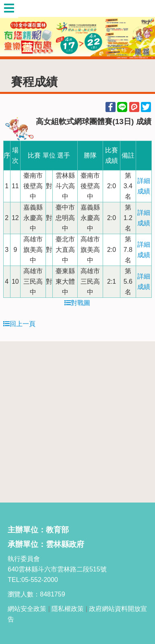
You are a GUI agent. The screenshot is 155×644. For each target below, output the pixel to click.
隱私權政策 (68, 609)
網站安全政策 (27, 609)
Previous (14, 30)
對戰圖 (77, 303)
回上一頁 (19, 324)
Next (141, 30)
